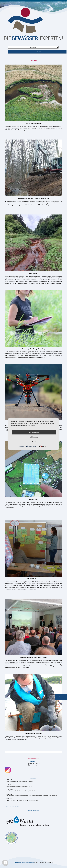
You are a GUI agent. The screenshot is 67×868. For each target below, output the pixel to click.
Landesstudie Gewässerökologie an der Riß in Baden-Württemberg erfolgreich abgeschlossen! (32, 796)
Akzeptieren (34, 432)
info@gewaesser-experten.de (34, 765)
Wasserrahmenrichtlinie (33, 123)
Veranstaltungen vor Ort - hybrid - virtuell (33, 658)
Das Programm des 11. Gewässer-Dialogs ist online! (21, 791)
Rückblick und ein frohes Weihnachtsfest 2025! (19, 786)
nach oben (60, 697)
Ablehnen (34, 437)
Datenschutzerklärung (28, 863)
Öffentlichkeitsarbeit (33, 579)
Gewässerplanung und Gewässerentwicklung (33, 198)
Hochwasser (33, 273)
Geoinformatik (34, 499)
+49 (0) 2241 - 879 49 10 (33, 763)
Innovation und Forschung (34, 733)
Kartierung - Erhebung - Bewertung (33, 349)
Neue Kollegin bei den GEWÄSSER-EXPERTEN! (20, 782)
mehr (34, 442)
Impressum (18, 863)
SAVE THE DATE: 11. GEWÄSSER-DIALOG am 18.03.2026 (23, 800)
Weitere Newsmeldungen (12, 806)
